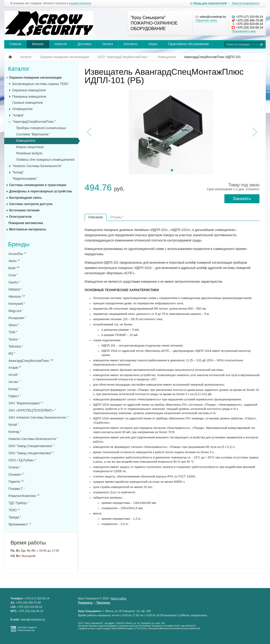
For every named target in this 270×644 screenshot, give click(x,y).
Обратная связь (206, 20)
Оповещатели (22, 109)
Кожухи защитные (30, 147)
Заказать (242, 199)
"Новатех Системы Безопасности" (37, 166)
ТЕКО (14, 510)
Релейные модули (29, 153)
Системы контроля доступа (31, 204)
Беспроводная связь (25, 198)
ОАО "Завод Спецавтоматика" (32, 446)
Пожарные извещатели (29, 97)
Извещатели (26, 141)
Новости (61, 44)
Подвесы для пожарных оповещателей (45, 160)
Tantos (14, 339)
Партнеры (103, 603)
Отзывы (117, 217)
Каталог (38, 44)
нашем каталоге (80, 3)
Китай (14, 425)
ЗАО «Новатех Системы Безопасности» (38, 417)
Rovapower (17, 318)
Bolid (14, 268)
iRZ (12, 354)
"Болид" (18, 172)
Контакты (131, 44)
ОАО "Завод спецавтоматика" (31, 453)
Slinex (14, 325)
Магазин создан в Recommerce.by (27, 629)
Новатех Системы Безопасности (33, 439)
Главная (15, 44)
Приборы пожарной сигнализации (41, 128)
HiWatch (15, 289)
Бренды (19, 245)
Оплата (107, 44)
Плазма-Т (16, 489)
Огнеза (15, 467)
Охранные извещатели (29, 90)
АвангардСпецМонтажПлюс (31, 361)
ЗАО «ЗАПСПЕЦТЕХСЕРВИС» (32, 410)
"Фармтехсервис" (25, 179)
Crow (13, 275)
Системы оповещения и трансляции (37, 185)
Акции (153, 44)
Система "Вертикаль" (33, 134)
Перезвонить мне (244, 31)
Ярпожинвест (20, 524)
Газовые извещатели (27, 103)
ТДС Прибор (19, 503)
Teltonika (16, 346)
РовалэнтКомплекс (24, 496)
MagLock (16, 311)
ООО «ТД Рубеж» (22, 460)
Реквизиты (85, 603)
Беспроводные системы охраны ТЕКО (40, 84)
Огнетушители (20, 217)
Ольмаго (16, 474)
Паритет (16, 482)
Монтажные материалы (27, 229)
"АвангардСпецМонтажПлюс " (34, 122)
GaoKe (14, 282)
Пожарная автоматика (26, 223)
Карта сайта (119, 598)
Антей (14, 375)
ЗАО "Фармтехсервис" (26, 403)
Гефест (15, 396)
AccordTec (17, 254)
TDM (13, 332)
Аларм (15, 368)
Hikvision (17, 297)
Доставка (84, 44)
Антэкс (14, 382)
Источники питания (24, 210)
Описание (96, 217)
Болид (14, 389)
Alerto (14, 261)
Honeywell (17, 304)
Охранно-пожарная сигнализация (35, 78)
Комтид (15, 432)
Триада (15, 517)
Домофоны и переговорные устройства (40, 191)
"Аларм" (18, 115)
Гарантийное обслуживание (188, 44)
